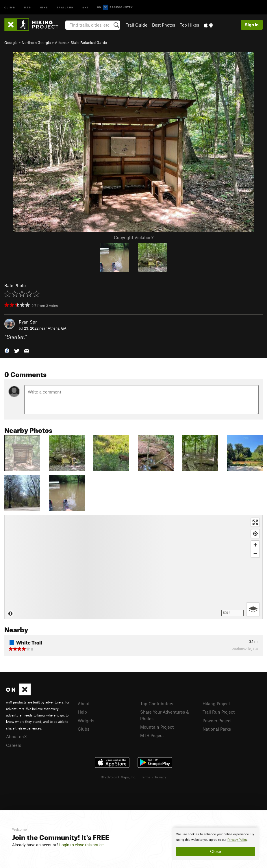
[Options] (253, 609)
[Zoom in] (255, 545)
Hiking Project (216, 703)
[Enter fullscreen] (255, 522)
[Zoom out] (255, 553)
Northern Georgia (36, 43)
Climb (10, 7)
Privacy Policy (237, 840)
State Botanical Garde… (90, 43)
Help (82, 712)
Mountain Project (157, 727)
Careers (14, 745)
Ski (85, 7)
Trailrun (65, 7)
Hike (44, 7)
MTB (28, 7)
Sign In (252, 25)
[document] (216, 844)
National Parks (217, 729)
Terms (146, 777)
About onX (16, 736)
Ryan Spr (28, 322)
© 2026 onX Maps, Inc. (118, 777)
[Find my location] (255, 534)
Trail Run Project (219, 712)
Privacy (161, 777)
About (84, 703)
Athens (61, 43)
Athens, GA (57, 328)
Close (216, 851)
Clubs (84, 729)
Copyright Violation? (134, 237)
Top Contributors (157, 703)
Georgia (11, 43)
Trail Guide (137, 25)
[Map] (133, 567)
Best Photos (164, 25)
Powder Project (217, 721)
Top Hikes (189, 25)
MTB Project (152, 735)
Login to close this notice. (82, 845)
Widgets (86, 721)
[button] (7, 350)
